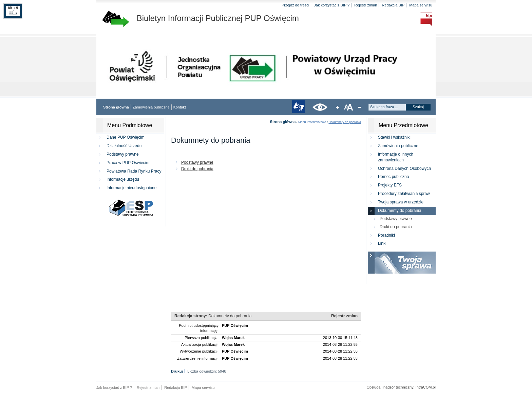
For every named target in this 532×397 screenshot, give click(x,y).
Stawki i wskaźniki (394, 137)
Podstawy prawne (123, 154)
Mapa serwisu (421, 5)
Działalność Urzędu (124, 146)
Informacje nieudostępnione (131, 188)
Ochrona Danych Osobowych (404, 168)
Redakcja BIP (393, 5)
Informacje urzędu (123, 179)
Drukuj (177, 371)
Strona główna (116, 107)
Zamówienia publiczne (151, 107)
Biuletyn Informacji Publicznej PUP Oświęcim (200, 18)
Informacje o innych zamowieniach (396, 157)
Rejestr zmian (366, 5)
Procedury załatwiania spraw (404, 194)
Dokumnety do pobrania (345, 122)
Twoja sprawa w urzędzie (401, 202)
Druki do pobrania (197, 169)
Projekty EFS (390, 185)
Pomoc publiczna (393, 177)
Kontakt (180, 107)
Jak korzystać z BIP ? (332, 5)
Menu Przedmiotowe (312, 122)
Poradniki (386, 235)
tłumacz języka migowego (299, 107)
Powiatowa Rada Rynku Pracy (134, 171)
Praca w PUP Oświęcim (128, 163)
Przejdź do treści (295, 5)
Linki (382, 243)
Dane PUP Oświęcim (126, 137)
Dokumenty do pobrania (400, 211)
